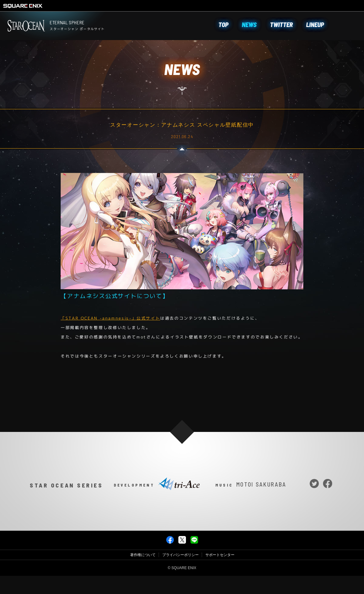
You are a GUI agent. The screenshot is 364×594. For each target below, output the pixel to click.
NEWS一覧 (182, 395)
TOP (223, 24)
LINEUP (315, 24)
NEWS (249, 24)
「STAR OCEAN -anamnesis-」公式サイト (110, 318)
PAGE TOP (182, 451)
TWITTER (281, 24)
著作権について (143, 574)
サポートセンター (220, 574)
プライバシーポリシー (180, 574)
